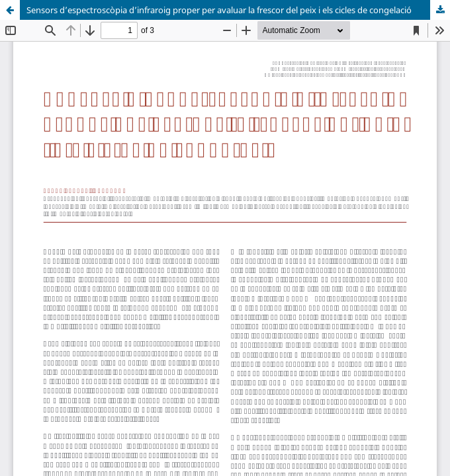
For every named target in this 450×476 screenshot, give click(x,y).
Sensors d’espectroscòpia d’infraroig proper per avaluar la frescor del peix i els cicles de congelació (219, 10)
